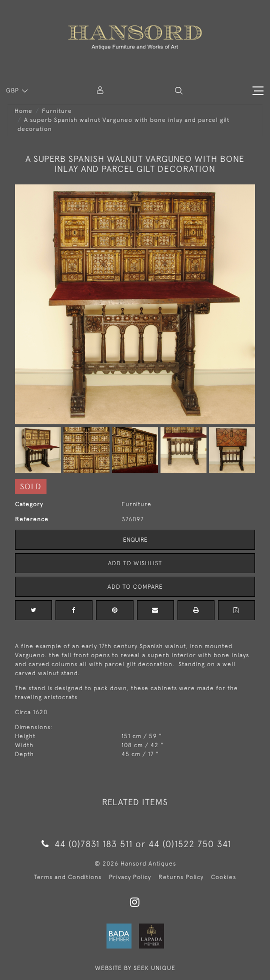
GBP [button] (13, 90)
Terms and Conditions (68, 877)
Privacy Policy (130, 877)
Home (23, 111)
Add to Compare (135, 587)
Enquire (135, 540)
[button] (179, 91)
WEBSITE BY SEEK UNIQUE (135, 968)
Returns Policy (181, 877)
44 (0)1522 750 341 (190, 844)
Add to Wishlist (135, 563)
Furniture (57, 111)
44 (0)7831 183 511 (87, 844)
